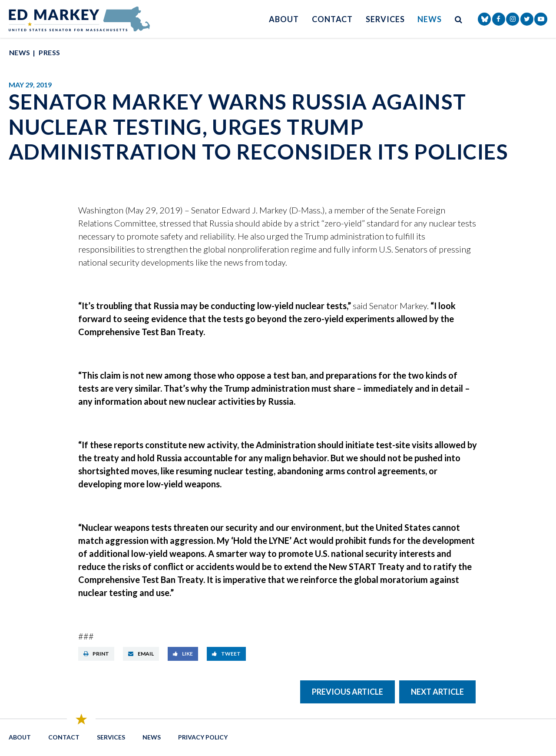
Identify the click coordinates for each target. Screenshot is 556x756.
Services (385, 19)
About (284, 19)
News (430, 19)
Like (183, 654)
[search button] (459, 19)
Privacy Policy (203, 737)
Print (96, 654)
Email (141, 654)
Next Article (437, 692)
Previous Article (347, 692)
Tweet (226, 654)
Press (49, 52)
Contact (332, 19)
